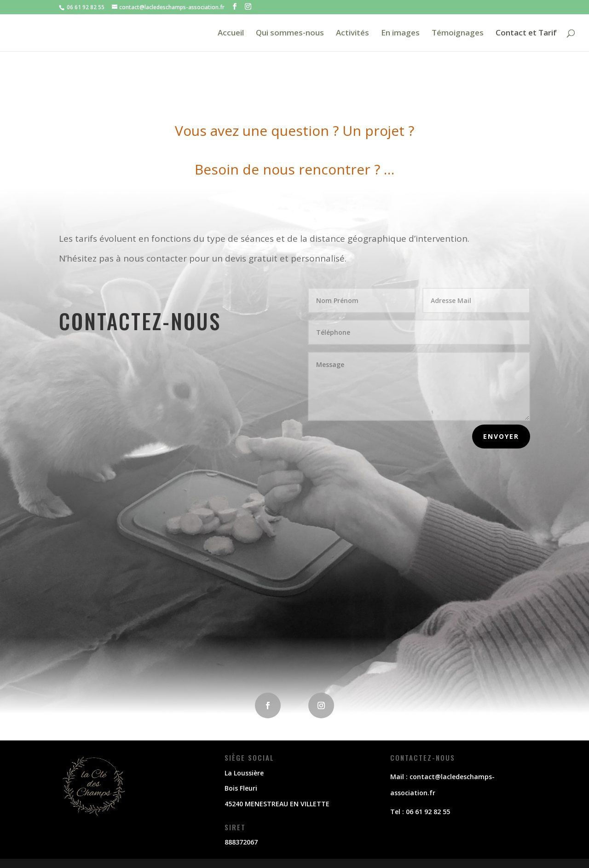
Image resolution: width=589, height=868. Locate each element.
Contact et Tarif (526, 34)
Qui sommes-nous (290, 34)
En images (400, 34)
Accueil (231, 34)
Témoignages (458, 34)
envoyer (501, 436)
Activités (352, 34)
